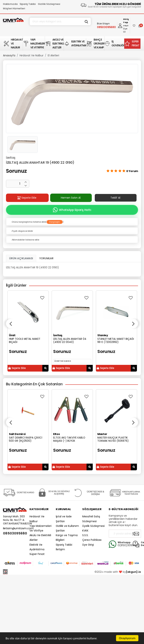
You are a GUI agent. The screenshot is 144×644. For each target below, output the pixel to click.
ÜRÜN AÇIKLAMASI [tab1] (21, 258)
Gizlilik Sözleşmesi (49, 4)
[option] (72, 99)
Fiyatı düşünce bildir (22, 231)
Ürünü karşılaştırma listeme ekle (28, 222)
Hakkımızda (10, 4)
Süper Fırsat (37, 554)
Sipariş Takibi (28, 4)
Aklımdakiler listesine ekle (25, 240)
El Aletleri (53, 55)
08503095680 (15, 533)
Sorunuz (16, 171)
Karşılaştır (55, 222)
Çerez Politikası (92, 540)
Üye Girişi (88, 545)
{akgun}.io (133, 572)
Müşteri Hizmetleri (14, 8)
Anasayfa (9, 55)
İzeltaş (11, 158)
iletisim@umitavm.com (18, 528)
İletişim (60, 549)
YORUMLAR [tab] (46, 258)
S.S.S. (85, 535)
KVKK (85, 531)
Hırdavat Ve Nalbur (32, 55)
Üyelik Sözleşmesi (93, 526)
